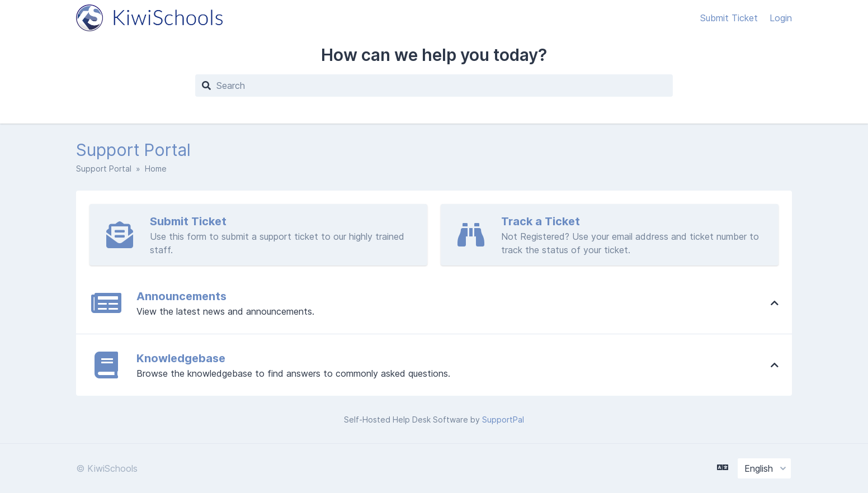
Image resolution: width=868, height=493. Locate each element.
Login (781, 18)
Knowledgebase (181, 358)
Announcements (181, 296)
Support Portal (104, 169)
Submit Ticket (730, 18)
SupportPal (503, 419)
